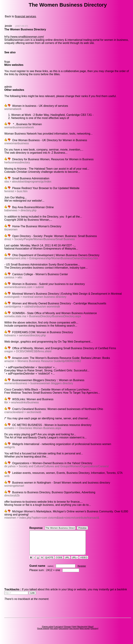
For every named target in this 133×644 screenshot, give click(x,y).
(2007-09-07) (22, 26)
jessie (8, 26)
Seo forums (74, 633)
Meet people (85, 633)
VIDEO (84, 562)
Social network (43, 633)
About (91, 631)
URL (67, 562)
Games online (48, 631)
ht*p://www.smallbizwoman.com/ (24, 37)
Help (74, 631)
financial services (25, 16)
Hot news (54, 633)
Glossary (68, 631)
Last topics (59, 631)
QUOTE (49, 562)
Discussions (63, 633)
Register (82, 571)
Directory (94, 633)
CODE (59, 562)
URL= (75, 562)
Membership (82, 631)
